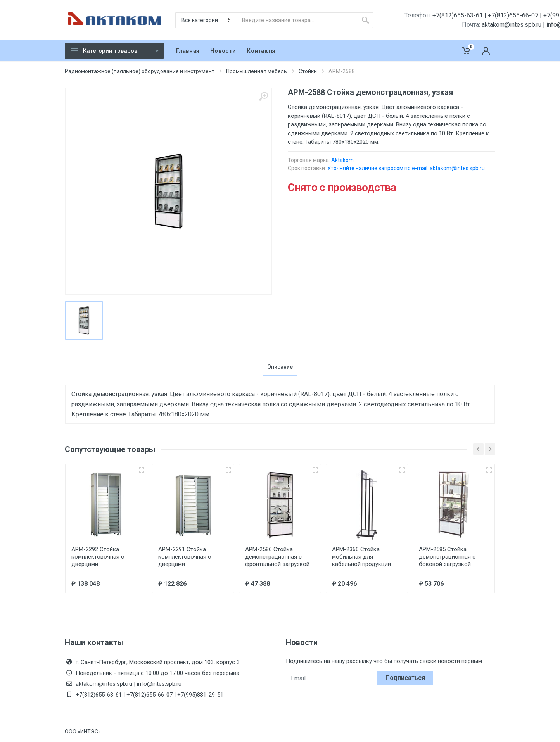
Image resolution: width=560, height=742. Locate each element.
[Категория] (206, 20)
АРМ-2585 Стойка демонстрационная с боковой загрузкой (447, 557)
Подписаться (405, 678)
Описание (280, 367)
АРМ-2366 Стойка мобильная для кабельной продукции (361, 557)
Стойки (308, 71)
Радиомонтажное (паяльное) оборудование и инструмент (140, 71)
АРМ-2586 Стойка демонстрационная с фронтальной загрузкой (277, 557)
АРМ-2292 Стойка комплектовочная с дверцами (98, 557)
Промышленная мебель (257, 71)
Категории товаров (115, 51)
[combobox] (296, 20)
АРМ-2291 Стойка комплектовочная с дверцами (185, 557)
